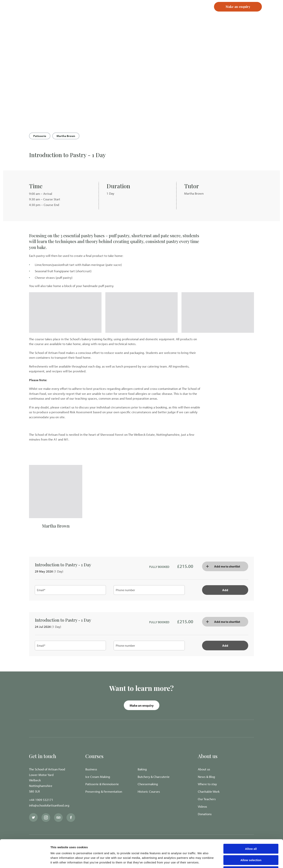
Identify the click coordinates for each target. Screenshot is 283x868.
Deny (251, 844)
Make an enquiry (142, 705)
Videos (202, 806)
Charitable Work (209, 791)
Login (172, 13)
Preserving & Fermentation (104, 791)
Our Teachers (207, 799)
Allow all (251, 821)
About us (204, 769)
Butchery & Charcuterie (154, 777)
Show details (202, 860)
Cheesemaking (148, 784)
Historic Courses (149, 791)
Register (188, 13)
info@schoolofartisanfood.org (49, 805)
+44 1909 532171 (41, 800)
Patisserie (40, 136)
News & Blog (206, 777)
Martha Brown (66, 136)
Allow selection (251, 832)
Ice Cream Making (98, 777)
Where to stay (207, 784)
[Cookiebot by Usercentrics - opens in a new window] (25, 861)
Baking (142, 769)
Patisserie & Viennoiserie (102, 784)
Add (225, 590)
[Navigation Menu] (272, 13)
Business (91, 769)
